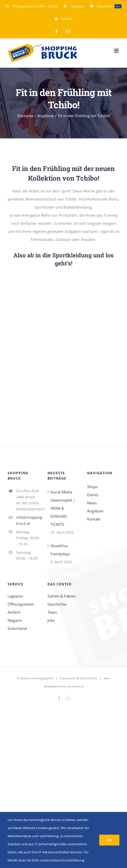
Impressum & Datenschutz (79, 678)
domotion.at (75, 686)
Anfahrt (14, 612)
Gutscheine (17, 628)
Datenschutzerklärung (68, 860)
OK (109, 840)
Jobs (51, 620)
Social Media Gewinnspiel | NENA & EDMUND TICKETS (63, 508)
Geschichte (57, 604)
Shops (92, 487)
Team (52, 612)
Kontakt (94, 519)
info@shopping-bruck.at (28, 520)
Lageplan (15, 596)
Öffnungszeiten (21, 604)
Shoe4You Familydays (60, 550)
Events (93, 495)
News (92, 503)
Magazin (15, 620)
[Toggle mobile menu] (117, 51)
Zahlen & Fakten (62, 596)
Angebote (95, 511)
